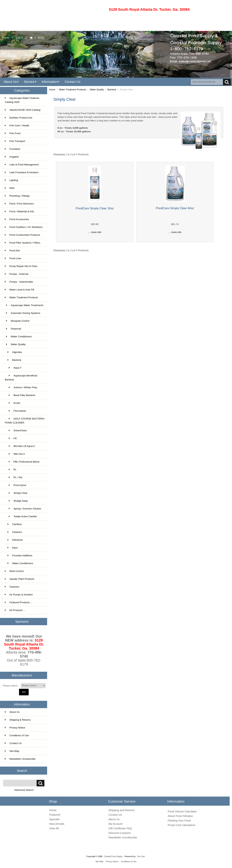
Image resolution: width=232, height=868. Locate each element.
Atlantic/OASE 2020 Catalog (23, 110)
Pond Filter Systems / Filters (23, 243)
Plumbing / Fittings (17, 196)
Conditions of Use (17, 735)
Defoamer (14, 540)
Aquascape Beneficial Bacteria (21, 378)
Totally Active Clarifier (21, 516)
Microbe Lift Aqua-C (20, 446)
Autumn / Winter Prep (21, 387)
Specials (54, 819)
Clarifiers (13, 524)
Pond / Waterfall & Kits (19, 211)
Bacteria (112, 90)
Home (6, 38)
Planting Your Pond (179, 820)
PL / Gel (14, 477)
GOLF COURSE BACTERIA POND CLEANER (25, 421)
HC (11, 438)
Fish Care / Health (17, 125)
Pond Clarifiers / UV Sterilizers (24, 227)
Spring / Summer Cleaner (23, 509)
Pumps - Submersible (19, 282)
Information (49, 82)
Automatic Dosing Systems (23, 313)
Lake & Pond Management (22, 165)
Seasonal (13, 329)
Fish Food (13, 133)
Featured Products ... (19, 602)
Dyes (11, 548)
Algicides (14, 352)
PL (11, 470)
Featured (55, 815)
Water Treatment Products (72, 90)
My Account (116, 824)
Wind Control (14, 571)
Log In (19, 38)
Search (22, 771)
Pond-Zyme (16, 485)
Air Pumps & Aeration (19, 595)
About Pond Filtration (180, 816)
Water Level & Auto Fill (20, 290)
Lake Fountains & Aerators (22, 172)
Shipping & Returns (18, 720)
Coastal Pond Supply (113, 856)
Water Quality (97, 90)
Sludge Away (16, 501)
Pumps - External (17, 274)
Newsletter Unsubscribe (20, 759)
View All (54, 828)
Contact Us (72, 82)
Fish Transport (15, 141)
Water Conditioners (18, 336)
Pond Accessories (17, 219)
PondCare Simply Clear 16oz (95, 208)
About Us (10, 82)
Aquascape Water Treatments (24, 305)
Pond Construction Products (22, 235)
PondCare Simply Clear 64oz (175, 208)
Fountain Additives (19, 555)
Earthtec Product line (19, 118)
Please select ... (11, 685)
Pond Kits (12, 251)
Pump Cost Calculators (182, 825)
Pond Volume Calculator (182, 811)
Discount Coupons (120, 833)
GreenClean (16, 430)
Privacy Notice (15, 728)
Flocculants (15, 411)
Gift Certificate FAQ (120, 828)
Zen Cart (141, 856)
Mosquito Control (17, 321)
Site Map (12, 751)
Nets (10, 188)
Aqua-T (13, 368)
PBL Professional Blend (22, 462)
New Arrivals (57, 824)
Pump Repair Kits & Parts (21, 266)
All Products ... (15, 610)
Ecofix (13, 403)
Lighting (12, 180)
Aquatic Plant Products (20, 579)
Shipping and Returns (122, 810)
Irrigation (12, 157)
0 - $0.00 (37, 38)
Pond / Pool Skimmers (19, 204)
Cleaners (14, 532)
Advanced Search (24, 790)
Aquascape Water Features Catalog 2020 (22, 100)
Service (29, 82)
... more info (95, 232)
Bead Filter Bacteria (20, 395)
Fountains (13, 149)
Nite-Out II (15, 454)
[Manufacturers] (33, 686)
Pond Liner (13, 258)
